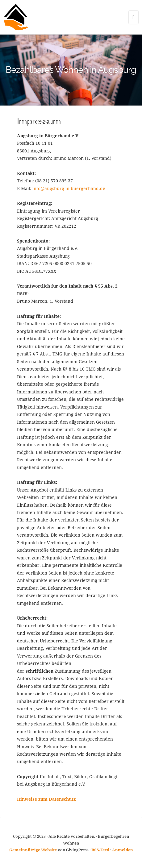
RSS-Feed (100, 850)
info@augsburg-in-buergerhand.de (69, 188)
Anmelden (123, 850)
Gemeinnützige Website (33, 850)
